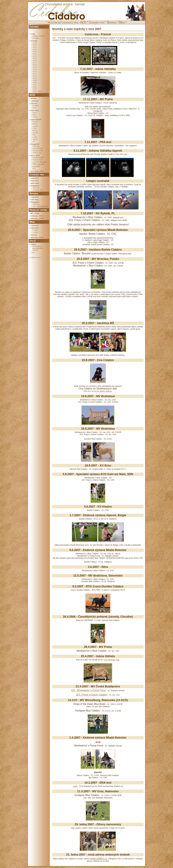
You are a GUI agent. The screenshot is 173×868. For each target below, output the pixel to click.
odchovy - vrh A (37, 237)
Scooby (36, 106)
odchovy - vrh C (37, 216)
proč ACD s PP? (37, 171)
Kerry (35, 112)
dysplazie (36, 166)
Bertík (35, 124)
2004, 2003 (37, 91)
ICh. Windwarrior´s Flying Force (89, 690)
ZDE (125, 154)
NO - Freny (35, 213)
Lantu (35, 137)
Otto (34, 135)
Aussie (35, 122)
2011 (34, 76)
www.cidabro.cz (99, 858)
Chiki (35, 128)
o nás (33, 34)
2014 (34, 69)
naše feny (35, 181)
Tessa (35, 117)
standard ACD (38, 157)
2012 (34, 74)
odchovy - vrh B (37, 218)
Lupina (35, 126)
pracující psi (38, 148)
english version (36, 257)
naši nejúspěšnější (40, 206)
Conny (35, 230)
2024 (34, 47)
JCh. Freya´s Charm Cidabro (92, 695)
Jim (34, 141)
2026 (34, 43)
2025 (34, 45)
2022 (34, 52)
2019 (34, 58)
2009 (34, 80)
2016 (34, 65)
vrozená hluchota (40, 162)
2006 (34, 87)
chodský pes (38, 190)
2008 (34, 83)
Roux (35, 108)
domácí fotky (38, 151)
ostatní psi (37, 153)
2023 (34, 49)
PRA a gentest (38, 164)
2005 (34, 89)
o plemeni (35, 101)
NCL (34, 168)
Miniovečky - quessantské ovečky (38, 248)
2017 (34, 63)
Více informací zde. (112, 660)
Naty (34, 115)
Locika (35, 232)
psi (34, 252)
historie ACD (38, 160)
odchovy (36, 146)
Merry (35, 130)
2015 (34, 67)
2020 (34, 56)
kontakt (35, 38)
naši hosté (35, 183)
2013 (34, 71)
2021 (34, 54)
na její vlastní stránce (103, 391)
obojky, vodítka (39, 36)
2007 (34, 85)
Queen (35, 133)
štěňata (34, 98)
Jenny (35, 139)
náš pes (34, 235)
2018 (34, 60)
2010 (34, 78)
